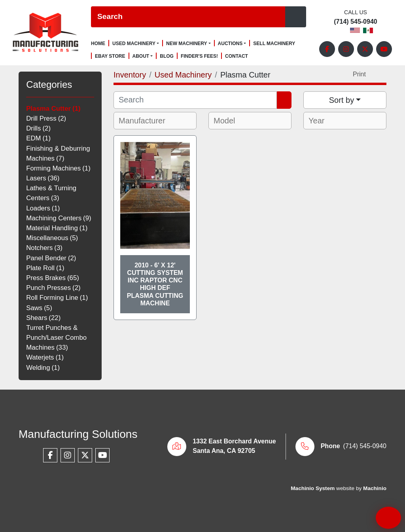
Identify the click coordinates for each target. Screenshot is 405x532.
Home (98, 44)
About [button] (141, 56)
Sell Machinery (274, 44)
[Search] (188, 17)
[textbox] (147, 121)
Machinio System (313, 488)
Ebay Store (110, 56)
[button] (136, 44)
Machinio (375, 488)
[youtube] (384, 49)
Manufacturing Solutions (78, 434)
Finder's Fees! (199, 56)
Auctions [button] (230, 44)
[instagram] (346, 49)
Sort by (342, 100)
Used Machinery (134, 44)
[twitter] (365, 49)
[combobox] (155, 121)
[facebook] (327, 49)
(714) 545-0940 (355, 22)
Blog (167, 56)
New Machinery (187, 44)
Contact (237, 56)
